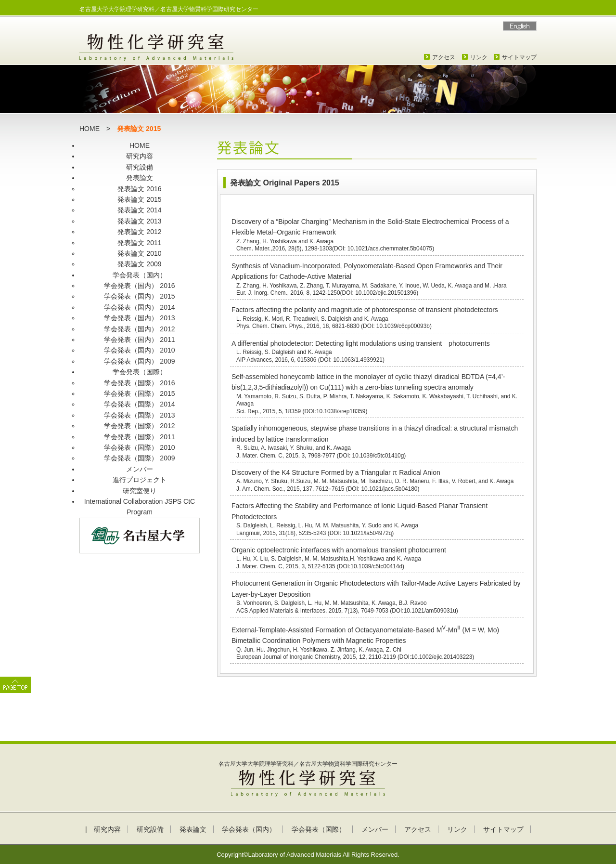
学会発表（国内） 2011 (139, 340)
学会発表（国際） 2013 (139, 415)
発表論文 (140, 178)
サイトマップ (519, 57)
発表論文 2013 (139, 221)
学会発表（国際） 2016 (139, 383)
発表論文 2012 (139, 232)
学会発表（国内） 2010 (139, 350)
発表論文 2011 (139, 243)
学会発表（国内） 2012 (139, 329)
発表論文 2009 (139, 264)
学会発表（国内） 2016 (139, 286)
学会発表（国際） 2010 (139, 447)
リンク (479, 57)
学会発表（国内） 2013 (139, 318)
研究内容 (140, 156)
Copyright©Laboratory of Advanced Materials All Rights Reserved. (308, 855)
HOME (90, 129)
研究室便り (140, 491)
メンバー (140, 469)
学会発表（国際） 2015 (139, 393)
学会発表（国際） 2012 (139, 426)
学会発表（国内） (140, 275)
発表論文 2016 (139, 189)
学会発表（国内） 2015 (139, 296)
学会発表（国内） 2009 (139, 361)
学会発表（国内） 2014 (139, 307)
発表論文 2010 (139, 253)
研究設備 (140, 167)
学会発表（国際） (140, 372)
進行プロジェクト (140, 480)
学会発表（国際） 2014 (139, 404)
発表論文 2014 (139, 210)
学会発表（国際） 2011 (139, 437)
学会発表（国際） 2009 (139, 458)
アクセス (444, 57)
